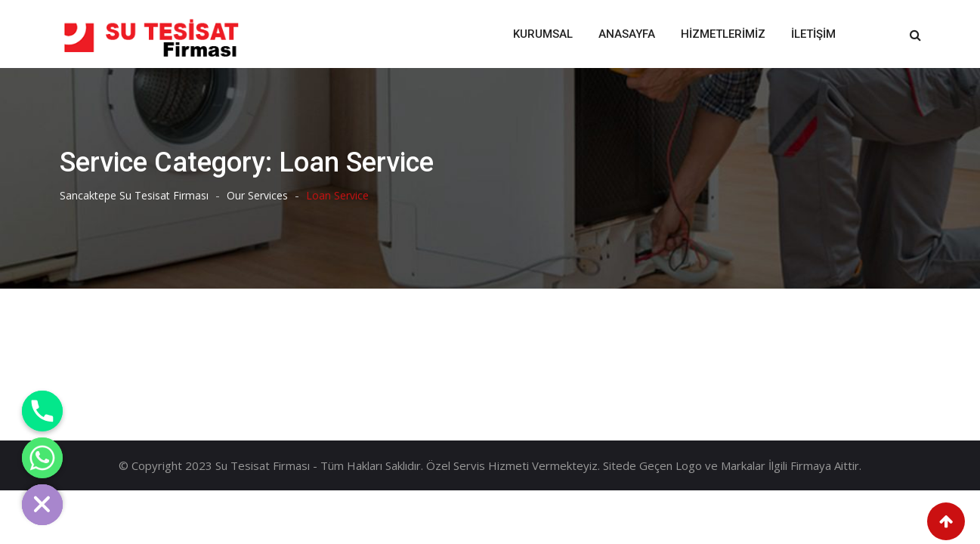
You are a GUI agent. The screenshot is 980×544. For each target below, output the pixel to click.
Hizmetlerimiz (723, 34)
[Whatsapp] (42, 458)
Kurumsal (543, 34)
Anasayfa (627, 34)
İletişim (813, 34)
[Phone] (42, 411)
